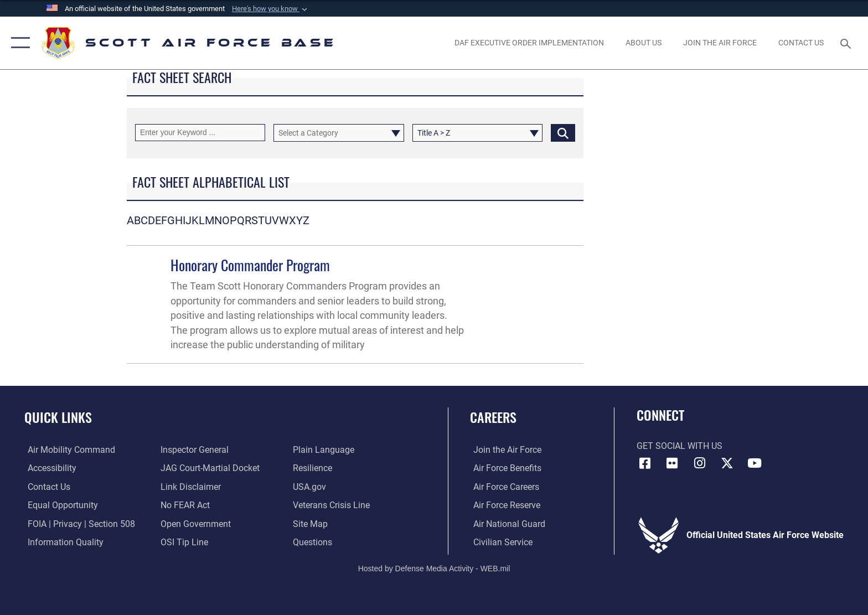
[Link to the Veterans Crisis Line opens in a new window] (332, 505)
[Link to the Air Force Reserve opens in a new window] (503, 505)
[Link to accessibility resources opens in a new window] (49, 468)
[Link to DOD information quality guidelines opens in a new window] (62, 542)
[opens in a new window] (720, 43)
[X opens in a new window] (727, 463)
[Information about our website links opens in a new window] (190, 486)
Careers (493, 417)
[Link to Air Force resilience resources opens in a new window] (314, 468)
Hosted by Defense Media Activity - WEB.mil (434, 568)
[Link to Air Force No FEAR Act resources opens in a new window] (184, 505)
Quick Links (58, 417)
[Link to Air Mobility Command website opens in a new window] (68, 450)
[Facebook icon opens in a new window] (645, 463)
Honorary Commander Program (250, 265)
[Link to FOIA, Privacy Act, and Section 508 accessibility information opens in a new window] (78, 523)
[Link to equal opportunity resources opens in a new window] (60, 505)
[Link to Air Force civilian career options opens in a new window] (500, 542)
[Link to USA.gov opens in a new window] (311, 486)
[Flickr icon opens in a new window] (672, 463)
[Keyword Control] (200, 133)
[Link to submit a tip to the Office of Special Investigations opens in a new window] (183, 542)
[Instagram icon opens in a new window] (700, 463)
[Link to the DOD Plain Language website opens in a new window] (325, 450)
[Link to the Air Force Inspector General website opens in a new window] (193, 450)
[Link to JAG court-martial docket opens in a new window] (209, 468)
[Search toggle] (847, 43)
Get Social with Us (680, 446)
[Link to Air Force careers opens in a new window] (503, 486)
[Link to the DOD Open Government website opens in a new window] (195, 523)
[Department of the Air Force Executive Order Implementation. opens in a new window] (529, 43)
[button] (271, 9)
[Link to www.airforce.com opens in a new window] (504, 450)
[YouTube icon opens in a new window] (755, 463)
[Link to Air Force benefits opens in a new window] (504, 468)
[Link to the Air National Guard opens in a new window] (506, 523)
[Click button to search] (563, 133)
